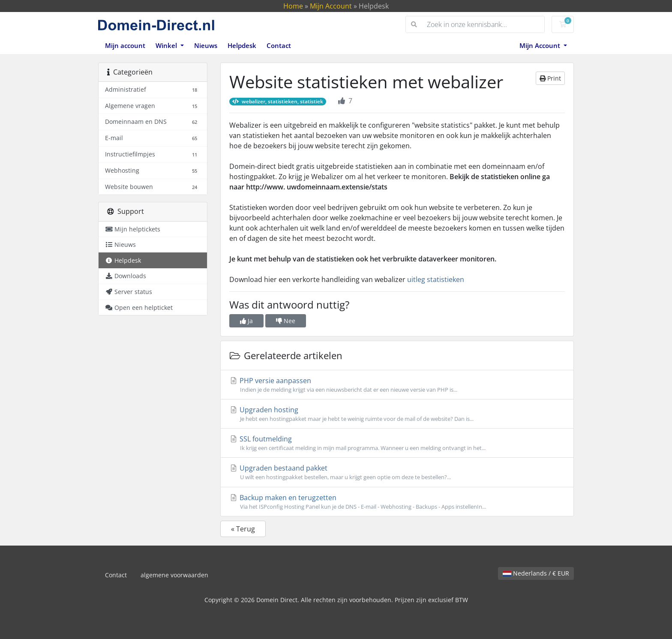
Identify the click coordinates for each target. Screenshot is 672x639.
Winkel (167, 45)
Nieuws (206, 45)
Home (293, 6)
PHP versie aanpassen (397, 385)
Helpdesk (242, 45)
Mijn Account (331, 6)
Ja (246, 321)
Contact (279, 45)
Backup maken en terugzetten (397, 502)
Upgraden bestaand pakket (397, 472)
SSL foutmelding (397, 443)
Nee (286, 321)
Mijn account (125, 45)
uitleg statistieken (436, 279)
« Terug (243, 529)
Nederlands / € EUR (536, 573)
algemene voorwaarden (174, 575)
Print (550, 78)
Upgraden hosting (397, 414)
